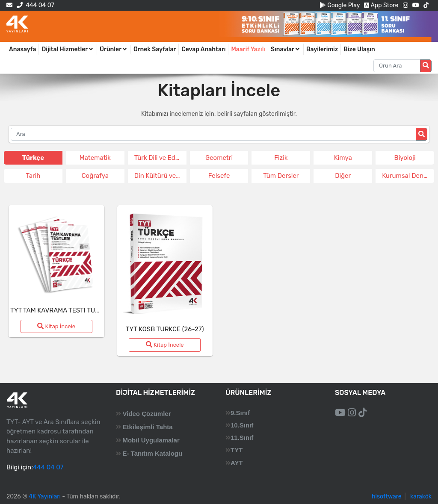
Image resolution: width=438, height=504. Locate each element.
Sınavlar (286, 49)
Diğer (343, 176)
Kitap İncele (56, 326)
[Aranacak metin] (397, 66)
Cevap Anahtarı (203, 49)
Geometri (219, 158)
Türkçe (33, 158)
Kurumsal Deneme (408, 176)
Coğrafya (95, 176)
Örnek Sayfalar (155, 49)
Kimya (343, 158)
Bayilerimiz (322, 49)
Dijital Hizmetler (68, 49)
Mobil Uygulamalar (151, 440)
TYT (237, 450)
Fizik (281, 158)
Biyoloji (405, 158)
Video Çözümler (146, 414)
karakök (421, 497)
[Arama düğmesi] (426, 66)
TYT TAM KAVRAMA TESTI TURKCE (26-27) (72, 310)
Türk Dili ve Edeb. (159, 158)
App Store (381, 5)
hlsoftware (387, 497)
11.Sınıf (242, 438)
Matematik (95, 158)
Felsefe (219, 176)
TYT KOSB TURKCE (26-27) (165, 329)
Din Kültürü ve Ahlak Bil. (160, 176)
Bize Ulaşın (359, 49)
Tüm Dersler (281, 176)
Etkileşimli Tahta (147, 427)
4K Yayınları (45, 497)
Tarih (33, 176)
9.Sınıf (240, 413)
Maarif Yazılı (248, 49)
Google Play (340, 5)
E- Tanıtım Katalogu (152, 453)
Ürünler (114, 49)
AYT (237, 463)
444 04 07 (35, 5)
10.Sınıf (242, 425)
